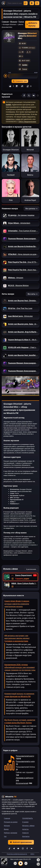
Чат (5, 836)
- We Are (23, 340)
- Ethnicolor (20, 316)
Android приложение (21, 842)
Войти (32, 3)
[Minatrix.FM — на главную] (3, 3)
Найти (25, 3)
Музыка (14, 22)
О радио (25, 822)
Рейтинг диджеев (10, 833)
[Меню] (37, 3)
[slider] (23, 76)
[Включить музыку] (21, 863)
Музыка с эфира (28, 826)
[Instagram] (23, 848)
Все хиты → (33, 294)
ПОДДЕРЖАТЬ (28, 818)
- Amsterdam (19, 223)
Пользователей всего (25, 756)
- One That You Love (20, 308)
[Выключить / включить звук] (38, 860)
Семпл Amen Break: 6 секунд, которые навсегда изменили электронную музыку (17, 604)
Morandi (30, 150)
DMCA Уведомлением (27, 121)
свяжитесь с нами (13, 119)
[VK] (31, 848)
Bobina (30, 175)
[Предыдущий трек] (15, 863)
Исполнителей (22, 783)
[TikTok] (10, 848)
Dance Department (23, 575)
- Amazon (16, 278)
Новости (25, 833)
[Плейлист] (38, 864)
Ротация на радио (11, 822)
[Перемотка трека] (26, 587)
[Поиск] (17, 3)
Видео (6, 829)
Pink (11, 200)
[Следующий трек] (26, 863)
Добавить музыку (32, 24)
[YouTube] (18, 848)
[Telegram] (14, 848)
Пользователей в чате (25, 761)
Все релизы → (31, 209)
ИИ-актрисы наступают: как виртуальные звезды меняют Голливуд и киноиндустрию (17, 638)
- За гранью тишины (21, 215)
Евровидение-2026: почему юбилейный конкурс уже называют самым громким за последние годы (20, 667)
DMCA (32, 854)
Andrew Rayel (30, 200)
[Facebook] (27, 848)
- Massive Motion (18, 285)
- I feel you (23, 347)
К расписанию (31, 569)
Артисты (25, 829)
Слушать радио (22, 579)
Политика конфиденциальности (17, 854)
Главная (5, 22)
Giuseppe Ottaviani (11, 150)
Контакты (26, 836)
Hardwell (11, 175)
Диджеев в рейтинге (24, 778)
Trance (21, 22)
